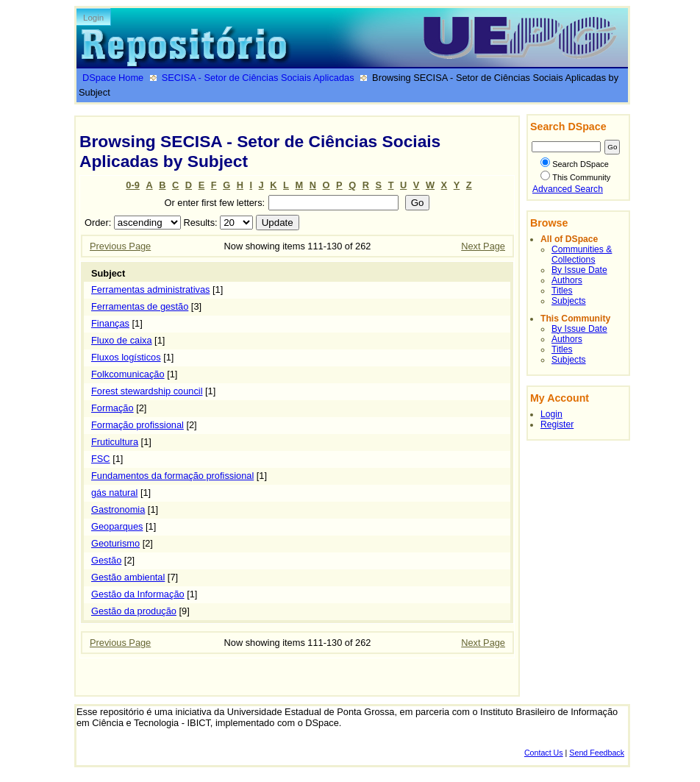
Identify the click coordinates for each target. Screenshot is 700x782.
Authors (567, 280)
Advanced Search (568, 189)
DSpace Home (113, 78)
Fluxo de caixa (122, 340)
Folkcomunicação (128, 374)
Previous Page (120, 246)
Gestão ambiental (128, 577)
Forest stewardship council (147, 391)
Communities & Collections (582, 255)
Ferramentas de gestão (140, 306)
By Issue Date (579, 270)
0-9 (133, 185)
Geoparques (117, 526)
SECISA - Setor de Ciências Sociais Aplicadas (258, 78)
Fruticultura (115, 442)
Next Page (483, 246)
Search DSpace (575, 164)
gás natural (114, 493)
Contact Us (544, 753)
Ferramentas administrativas (150, 289)
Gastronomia (118, 509)
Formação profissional (137, 425)
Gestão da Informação (138, 594)
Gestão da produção (134, 611)
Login (93, 18)
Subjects (569, 301)
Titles (562, 291)
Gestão (106, 560)
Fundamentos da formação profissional (172, 476)
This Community (575, 177)
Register (557, 424)
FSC (101, 459)
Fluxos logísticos (126, 357)
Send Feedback (597, 753)
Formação (113, 408)
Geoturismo (115, 543)
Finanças (110, 323)
